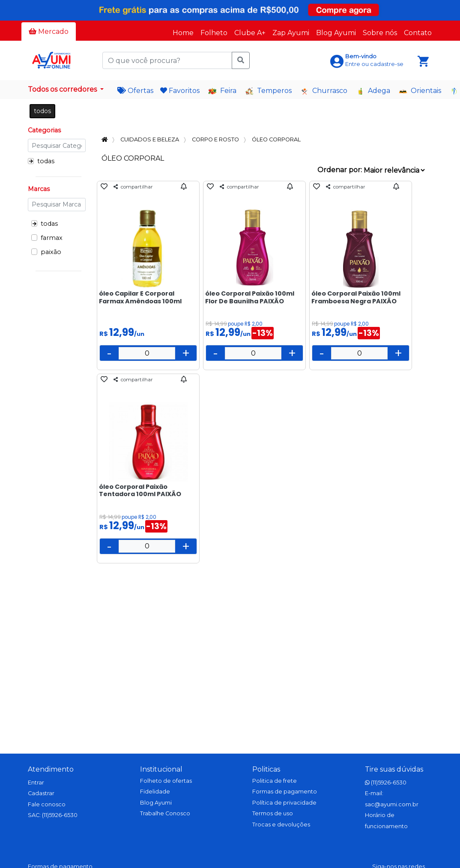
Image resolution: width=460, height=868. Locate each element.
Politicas (266, 769)
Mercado (49, 31)
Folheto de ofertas (166, 781)
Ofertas (135, 91)
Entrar (36, 783)
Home (183, 33)
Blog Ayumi (336, 33)
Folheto (214, 33)
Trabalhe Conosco (165, 813)
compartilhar (133, 187)
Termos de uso (273, 813)
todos (42, 111)
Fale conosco (47, 804)
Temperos (268, 91)
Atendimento (51, 769)
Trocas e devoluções (281, 825)
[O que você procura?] (167, 60)
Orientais (420, 91)
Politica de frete (275, 781)
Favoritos (180, 91)
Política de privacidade (284, 803)
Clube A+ (250, 33)
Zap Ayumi (291, 33)
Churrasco (324, 91)
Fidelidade (155, 792)
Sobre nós (380, 33)
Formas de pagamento (285, 792)
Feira (222, 91)
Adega (373, 91)
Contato (418, 33)
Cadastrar (41, 793)
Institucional (161, 769)
